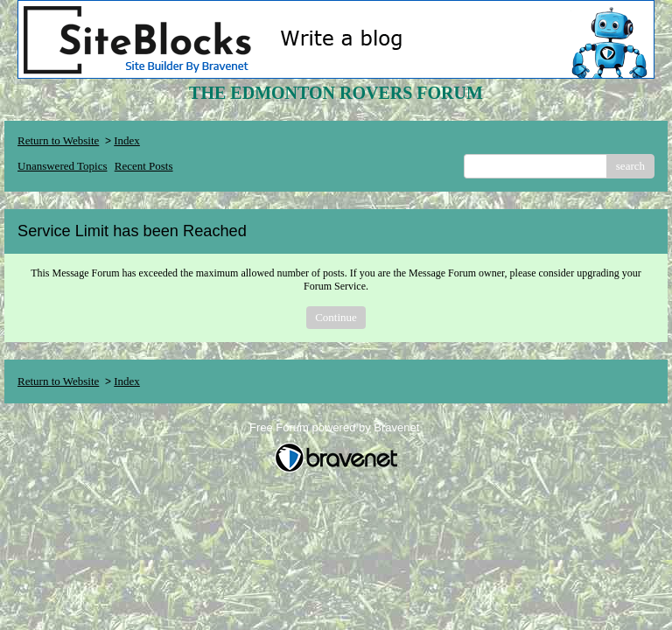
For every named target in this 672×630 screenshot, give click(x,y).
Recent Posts (144, 166)
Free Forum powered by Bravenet (336, 427)
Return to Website (58, 140)
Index (127, 140)
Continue (336, 317)
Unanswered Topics (62, 166)
